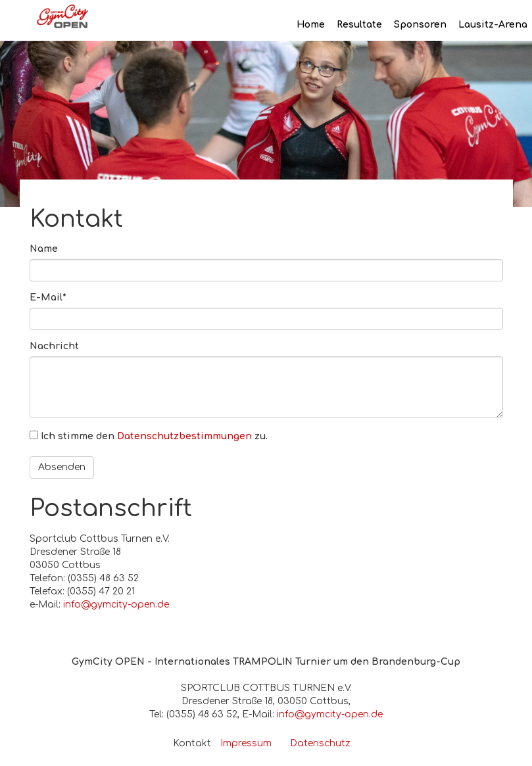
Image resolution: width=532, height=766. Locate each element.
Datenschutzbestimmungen (184, 436)
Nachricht (54, 346)
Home (311, 25)
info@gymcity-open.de (116, 605)
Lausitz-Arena (493, 25)
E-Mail (48, 298)
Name (44, 249)
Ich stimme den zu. (154, 436)
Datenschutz (320, 743)
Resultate (359, 25)
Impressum (246, 743)
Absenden (62, 467)
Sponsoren (420, 25)
